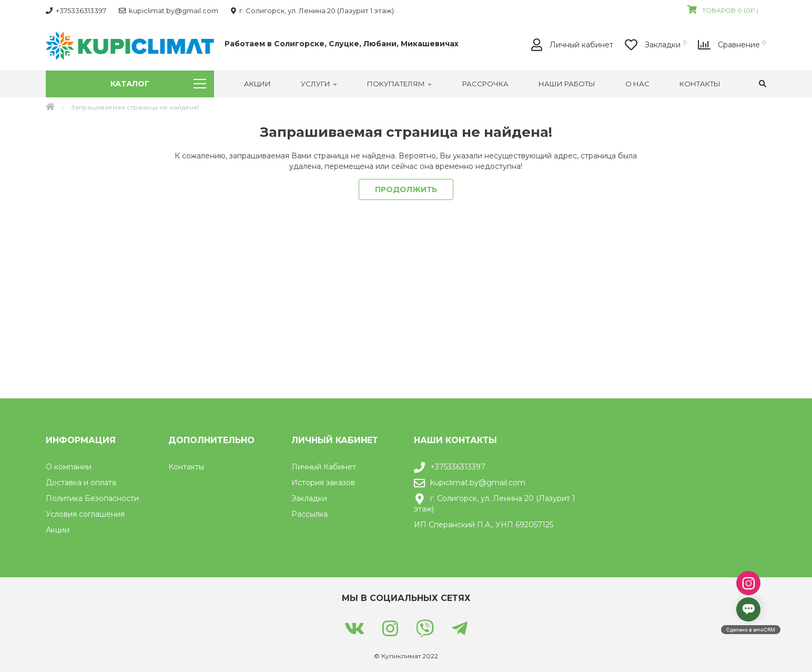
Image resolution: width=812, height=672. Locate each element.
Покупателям (399, 84)
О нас (637, 84)
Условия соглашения (85, 514)
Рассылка (309, 514)
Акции (257, 84)
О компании (69, 467)
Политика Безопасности (92, 498)
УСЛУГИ (319, 84)
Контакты (700, 84)
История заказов (323, 483)
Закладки (309, 498)
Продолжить (406, 189)
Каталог (158, 84)
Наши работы (567, 84)
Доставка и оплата (81, 483)
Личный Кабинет (324, 467)
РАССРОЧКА (485, 84)
